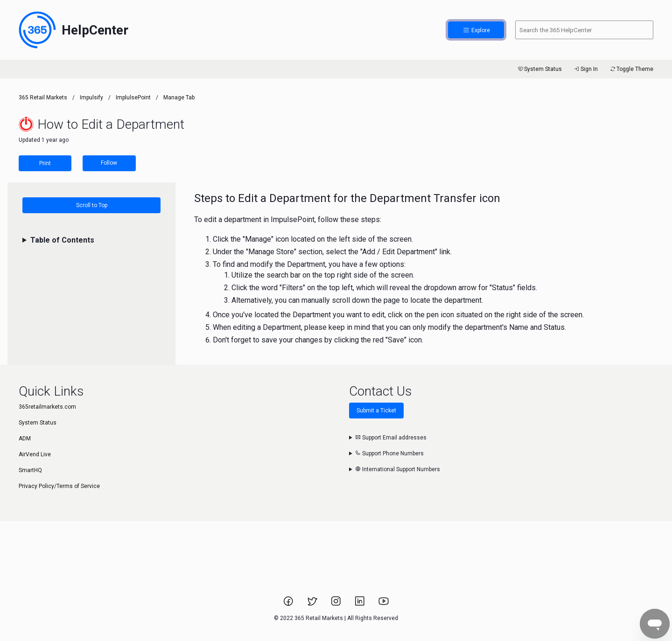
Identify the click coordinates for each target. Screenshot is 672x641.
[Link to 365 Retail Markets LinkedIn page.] (360, 604)
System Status (539, 69)
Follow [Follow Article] (109, 163)
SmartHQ (30, 470)
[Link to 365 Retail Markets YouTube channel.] (384, 604)
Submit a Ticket (376, 411)
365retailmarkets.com (47, 407)
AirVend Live (35, 454)
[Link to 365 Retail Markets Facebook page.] (289, 604)
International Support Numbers (398, 469)
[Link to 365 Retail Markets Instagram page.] (337, 604)
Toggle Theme (631, 69)
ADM (25, 439)
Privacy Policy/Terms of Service (59, 486)
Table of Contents (62, 240)
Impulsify (91, 98)
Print (45, 163)
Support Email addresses (391, 438)
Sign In (585, 69)
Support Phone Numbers (389, 453)
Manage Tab (179, 98)
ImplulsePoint (133, 98)
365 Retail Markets (43, 98)
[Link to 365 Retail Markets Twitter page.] (313, 604)
